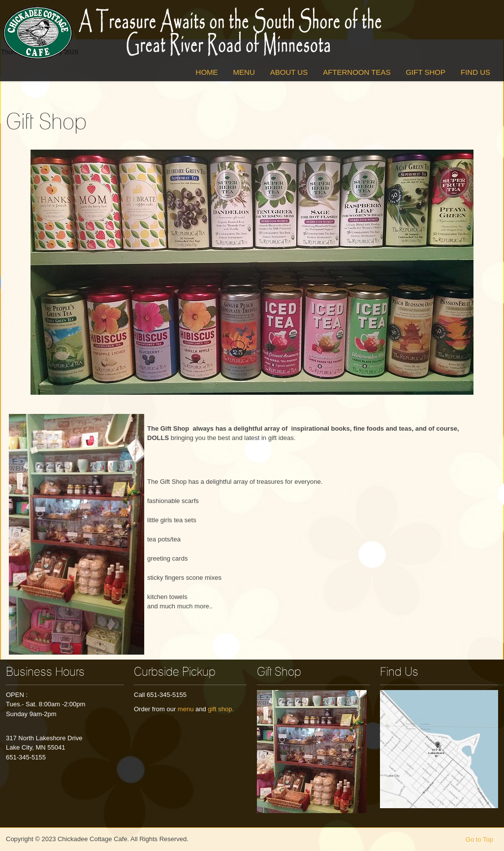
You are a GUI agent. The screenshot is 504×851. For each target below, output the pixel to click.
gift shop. (221, 709)
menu (186, 709)
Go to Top (479, 839)
